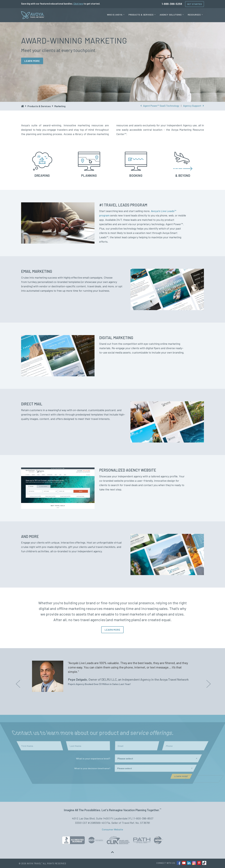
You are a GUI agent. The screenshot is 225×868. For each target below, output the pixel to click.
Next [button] (208, 682)
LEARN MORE (32, 61)
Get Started (195, 4)
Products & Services (141, 15)
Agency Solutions (171, 15)
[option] (112, 676)
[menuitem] (116, 15)
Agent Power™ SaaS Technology (160, 106)
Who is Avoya (115, 15)
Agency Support (194, 106)
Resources (194, 15)
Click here (78, 4)
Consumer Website (112, 829)
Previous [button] (17, 682)
